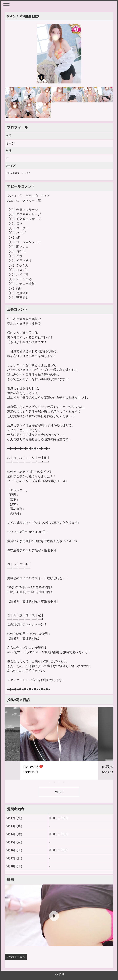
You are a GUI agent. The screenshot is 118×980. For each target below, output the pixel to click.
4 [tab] (64, 782)
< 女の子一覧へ (16, 957)
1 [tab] (50, 782)
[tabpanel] (59, 743)
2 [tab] (54, 782)
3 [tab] (59, 782)
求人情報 (59, 974)
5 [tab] (68, 782)
